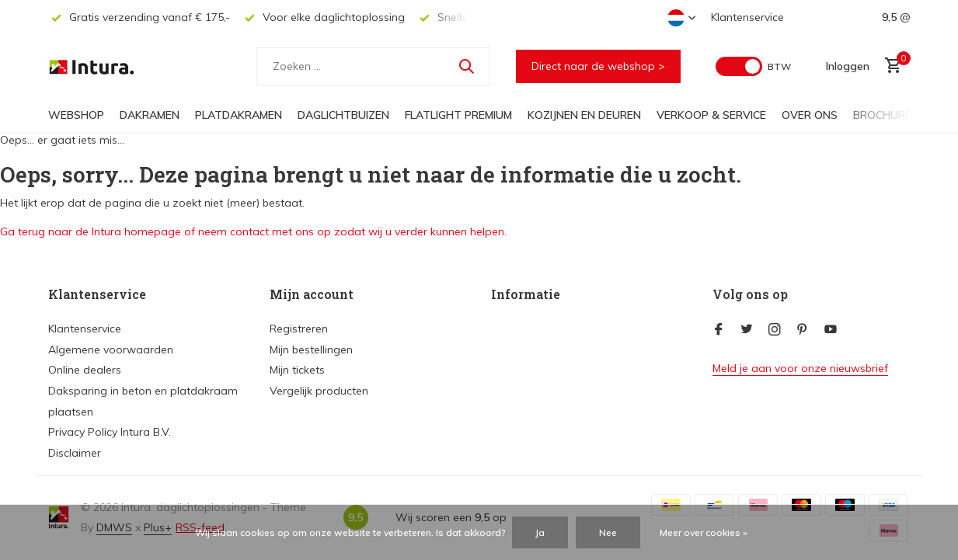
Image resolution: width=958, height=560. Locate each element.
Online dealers (85, 370)
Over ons (810, 115)
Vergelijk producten (319, 391)
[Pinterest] (803, 330)
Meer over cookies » (704, 532)
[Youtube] (831, 330)
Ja (540, 532)
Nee (608, 532)
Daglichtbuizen (343, 115)
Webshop (76, 115)
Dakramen (150, 115)
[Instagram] (775, 330)
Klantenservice (747, 17)
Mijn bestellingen (311, 350)
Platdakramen (239, 115)
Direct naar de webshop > (598, 66)
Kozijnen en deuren (584, 115)
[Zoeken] (373, 66)
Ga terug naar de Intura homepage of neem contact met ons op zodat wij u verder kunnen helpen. (253, 231)
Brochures (886, 115)
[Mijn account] (848, 66)
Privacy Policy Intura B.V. (110, 432)
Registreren (299, 329)
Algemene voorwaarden (111, 350)
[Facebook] (719, 330)
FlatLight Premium (458, 115)
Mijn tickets (297, 370)
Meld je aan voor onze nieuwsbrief (800, 368)
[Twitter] (747, 330)
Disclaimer (75, 453)
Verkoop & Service (711, 115)
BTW (779, 66)
